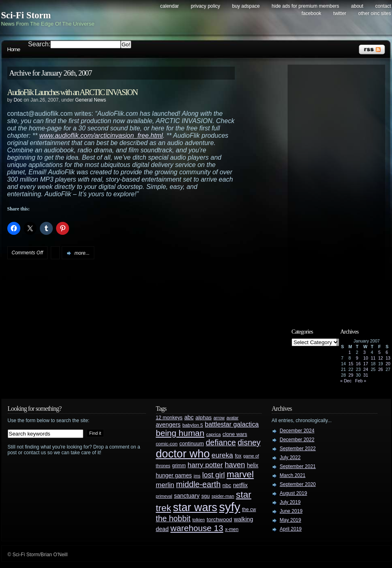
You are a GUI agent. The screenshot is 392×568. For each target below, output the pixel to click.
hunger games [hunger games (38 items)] (174, 475)
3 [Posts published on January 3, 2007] (364, 352)
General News (91, 100)
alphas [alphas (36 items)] (204, 417)
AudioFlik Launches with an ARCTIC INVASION (73, 92)
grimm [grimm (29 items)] (179, 466)
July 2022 (290, 457)
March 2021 (293, 475)
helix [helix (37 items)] (253, 465)
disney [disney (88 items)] (249, 442)
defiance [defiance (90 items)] (221, 442)
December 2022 (297, 440)
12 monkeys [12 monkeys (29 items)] (169, 418)
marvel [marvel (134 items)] (240, 474)
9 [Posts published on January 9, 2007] (357, 358)
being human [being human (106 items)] (180, 433)
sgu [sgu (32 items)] (206, 496)
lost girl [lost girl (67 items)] (214, 475)
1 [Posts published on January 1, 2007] (350, 352)
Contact (383, 6)
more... (82, 253)
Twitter (340, 13)
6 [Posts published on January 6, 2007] (387, 352)
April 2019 (291, 529)
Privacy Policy (206, 6)
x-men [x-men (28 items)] (232, 529)
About (357, 6)
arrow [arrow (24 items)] (219, 418)
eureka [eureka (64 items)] (222, 455)
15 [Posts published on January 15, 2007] (351, 364)
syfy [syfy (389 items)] (230, 507)
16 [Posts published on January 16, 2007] (358, 364)
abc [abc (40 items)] (189, 417)
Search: (39, 44)
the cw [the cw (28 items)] (249, 509)
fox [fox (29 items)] (238, 456)
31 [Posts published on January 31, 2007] (366, 375)
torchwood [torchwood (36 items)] (220, 519)
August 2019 (293, 493)
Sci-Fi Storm (26, 15)
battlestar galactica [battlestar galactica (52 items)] (232, 424)
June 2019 (291, 511)
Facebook (311, 13)
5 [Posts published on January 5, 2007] (379, 352)
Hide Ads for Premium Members (305, 6)
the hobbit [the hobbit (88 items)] (173, 518)
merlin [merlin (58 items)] (165, 485)
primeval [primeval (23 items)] (164, 496)
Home (14, 49)
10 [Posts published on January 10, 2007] (366, 358)
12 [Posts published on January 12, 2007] (381, 358)
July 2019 (290, 502)
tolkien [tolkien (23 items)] (198, 520)
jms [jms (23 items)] (197, 476)
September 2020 (298, 484)
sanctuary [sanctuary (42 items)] (187, 496)
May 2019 (291, 520)
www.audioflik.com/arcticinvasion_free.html (101, 135)
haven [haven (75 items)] (235, 465)
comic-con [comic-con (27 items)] (167, 443)
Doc (18, 100)
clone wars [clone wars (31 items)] (235, 434)
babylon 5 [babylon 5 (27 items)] (193, 425)
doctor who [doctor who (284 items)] (183, 454)
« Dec (346, 381)
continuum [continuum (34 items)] (192, 443)
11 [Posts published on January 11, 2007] (373, 358)
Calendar (169, 6)
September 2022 (298, 449)
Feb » (361, 381)
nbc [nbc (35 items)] (227, 485)
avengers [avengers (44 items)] (168, 425)
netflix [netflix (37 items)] (240, 485)
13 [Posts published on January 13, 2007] (388, 358)
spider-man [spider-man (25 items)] (223, 496)
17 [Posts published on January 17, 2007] (366, 364)
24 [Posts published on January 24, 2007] (366, 369)
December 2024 (297, 431)
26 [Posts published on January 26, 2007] (381, 369)
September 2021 (298, 466)
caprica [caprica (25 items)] (214, 434)
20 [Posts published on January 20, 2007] (388, 364)
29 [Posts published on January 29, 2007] (351, 375)
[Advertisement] (340, 190)
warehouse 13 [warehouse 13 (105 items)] (197, 528)
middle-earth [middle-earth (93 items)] (198, 484)
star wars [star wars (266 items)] (195, 507)
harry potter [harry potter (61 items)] (205, 465)
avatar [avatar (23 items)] (232, 418)
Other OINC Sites (375, 13)
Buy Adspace (246, 6)
